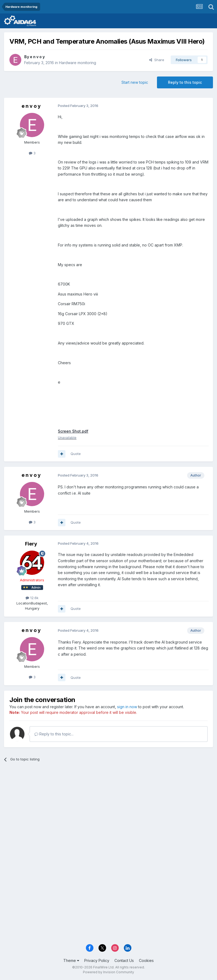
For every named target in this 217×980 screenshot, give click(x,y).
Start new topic (135, 82)
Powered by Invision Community (108, 972)
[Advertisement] (108, 808)
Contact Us (124, 960)
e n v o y (37, 57)
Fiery (31, 544)
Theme (71, 960)
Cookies (146, 960)
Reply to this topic (185, 82)
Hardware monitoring (78, 63)
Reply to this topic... (54, 734)
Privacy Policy (97, 960)
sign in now (127, 707)
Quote (76, 454)
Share (157, 60)
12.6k (32, 598)
